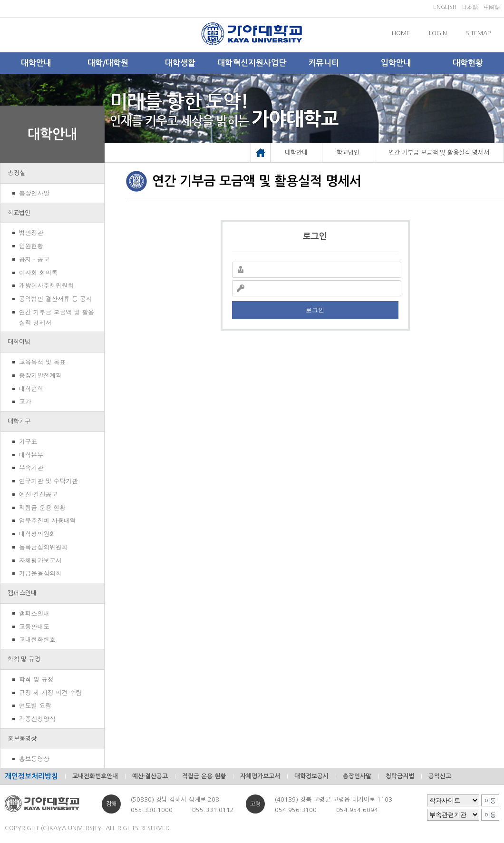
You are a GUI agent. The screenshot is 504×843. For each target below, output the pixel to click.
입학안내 (396, 63)
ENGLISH (445, 7)
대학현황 (468, 63)
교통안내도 (34, 626)
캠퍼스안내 (22, 593)
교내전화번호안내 (95, 776)
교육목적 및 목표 (42, 362)
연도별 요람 (35, 705)
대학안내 (36, 63)
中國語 (492, 7)
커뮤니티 (324, 63)
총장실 (16, 173)
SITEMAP (478, 33)
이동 (490, 801)
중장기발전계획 (40, 375)
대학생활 (180, 63)
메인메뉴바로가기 (0, 0)
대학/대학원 (108, 63)
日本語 (470, 7)
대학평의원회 (37, 534)
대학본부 (31, 455)
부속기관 (31, 467)
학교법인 (19, 213)
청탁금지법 (400, 776)
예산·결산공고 (38, 494)
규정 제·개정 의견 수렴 (50, 692)
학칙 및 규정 (24, 659)
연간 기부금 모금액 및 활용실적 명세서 (57, 317)
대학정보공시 (311, 776)
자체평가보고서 (40, 560)
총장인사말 (34, 193)
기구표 (28, 441)
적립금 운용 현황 (42, 507)
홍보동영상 (22, 739)
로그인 (315, 310)
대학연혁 (31, 388)
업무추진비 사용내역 (47, 520)
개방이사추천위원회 (46, 285)
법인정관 (31, 232)
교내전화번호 (37, 639)
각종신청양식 (37, 719)
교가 (25, 401)
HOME (401, 33)
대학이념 (19, 342)
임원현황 (31, 246)
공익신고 (440, 776)
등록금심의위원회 (43, 547)
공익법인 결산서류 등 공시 (56, 299)
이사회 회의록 (38, 272)
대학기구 (19, 421)
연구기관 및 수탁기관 (48, 481)
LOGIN (438, 33)
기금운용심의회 (40, 573)
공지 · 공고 (34, 259)
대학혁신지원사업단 (252, 63)
